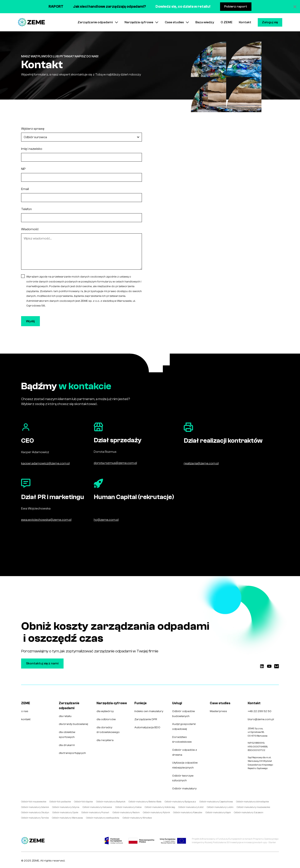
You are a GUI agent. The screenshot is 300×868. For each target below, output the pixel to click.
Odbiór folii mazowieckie (34, 802)
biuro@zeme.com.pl (261, 719)
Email (25, 189)
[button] (98, 22)
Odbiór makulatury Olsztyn (35, 812)
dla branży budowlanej (73, 724)
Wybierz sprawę (33, 129)
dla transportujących (72, 753)
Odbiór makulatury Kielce (128, 807)
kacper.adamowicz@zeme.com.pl (45, 463)
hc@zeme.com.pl (106, 520)
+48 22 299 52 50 (260, 711)
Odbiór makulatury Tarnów (35, 818)
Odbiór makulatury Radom (126, 812)
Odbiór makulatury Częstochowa (216, 802)
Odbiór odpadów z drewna (185, 752)
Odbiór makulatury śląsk (218, 812)
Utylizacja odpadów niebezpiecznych (185, 765)
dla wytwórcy (105, 711)
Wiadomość (30, 229)
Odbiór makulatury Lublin (220, 807)
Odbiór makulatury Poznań (95, 812)
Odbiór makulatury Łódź (191, 807)
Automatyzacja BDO (147, 727)
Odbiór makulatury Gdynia (66, 807)
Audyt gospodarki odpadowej (184, 726)
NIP (23, 169)
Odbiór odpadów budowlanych (183, 714)
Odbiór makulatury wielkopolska (103, 818)
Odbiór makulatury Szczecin (249, 812)
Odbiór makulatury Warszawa (67, 818)
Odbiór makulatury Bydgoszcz (180, 802)
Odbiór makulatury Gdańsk (35, 807)
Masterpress (218, 711)
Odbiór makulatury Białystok (111, 802)
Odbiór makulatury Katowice (97, 807)
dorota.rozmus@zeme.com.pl (115, 463)
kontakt (26, 719)
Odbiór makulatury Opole (65, 812)
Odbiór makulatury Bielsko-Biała (145, 802)
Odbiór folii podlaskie (60, 802)
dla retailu (65, 716)
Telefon (26, 209)
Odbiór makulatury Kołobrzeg (160, 807)
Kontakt (245, 22)
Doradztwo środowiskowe (182, 739)
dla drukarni (67, 745)
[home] (31, 22)
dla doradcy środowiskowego (108, 730)
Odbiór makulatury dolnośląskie (252, 802)
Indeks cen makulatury (149, 711)
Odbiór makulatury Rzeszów (188, 812)
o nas (25, 711)
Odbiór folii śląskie (83, 802)
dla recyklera (105, 740)
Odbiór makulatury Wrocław (137, 818)
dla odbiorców (106, 719)
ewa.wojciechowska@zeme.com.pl (46, 520)
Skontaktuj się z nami (42, 663)
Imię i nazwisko (32, 149)
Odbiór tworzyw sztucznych (183, 778)
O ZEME (227, 22)
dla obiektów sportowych (67, 735)
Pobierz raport (236, 6)
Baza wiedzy (205, 22)
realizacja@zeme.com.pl (201, 463)
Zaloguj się (270, 22)
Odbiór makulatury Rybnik (156, 812)
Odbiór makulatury (184, 788)
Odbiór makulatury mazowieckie (253, 807)
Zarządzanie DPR (146, 719)
